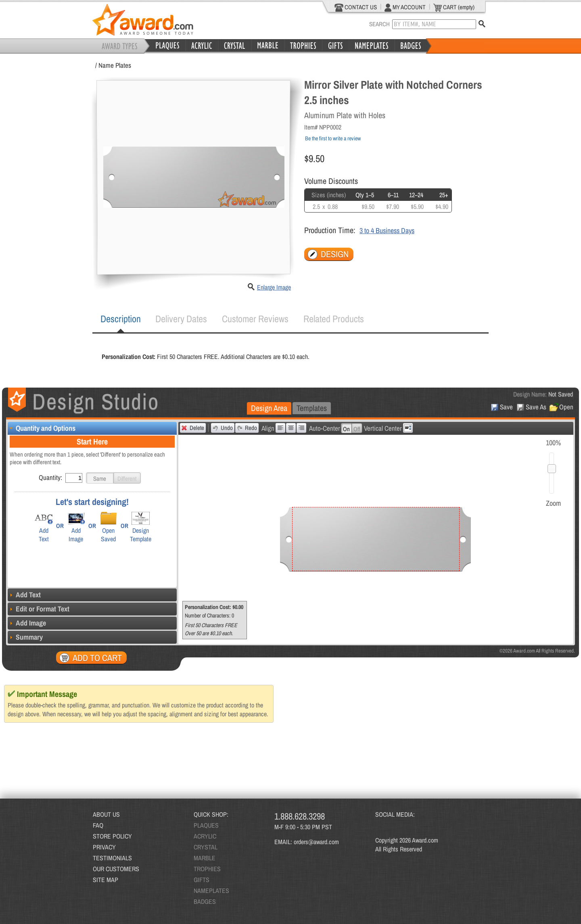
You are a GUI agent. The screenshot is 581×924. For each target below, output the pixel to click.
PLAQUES (206, 825)
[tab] (121, 319)
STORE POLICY (112, 836)
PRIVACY (104, 847)
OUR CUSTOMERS (116, 869)
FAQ (98, 825)
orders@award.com (316, 842)
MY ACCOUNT (405, 7)
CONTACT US (356, 7)
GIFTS (202, 880)
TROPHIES (207, 869)
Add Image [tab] (27, 623)
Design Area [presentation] (269, 408)
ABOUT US (106, 814)
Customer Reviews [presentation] (255, 319)
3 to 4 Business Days (387, 230)
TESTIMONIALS (112, 858)
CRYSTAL (206, 847)
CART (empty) (454, 7)
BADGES (205, 901)
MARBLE (205, 858)
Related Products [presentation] (334, 319)
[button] (100, 478)
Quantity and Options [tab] (42, 428)
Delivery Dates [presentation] (181, 319)
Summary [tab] (25, 637)
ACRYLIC (205, 836)
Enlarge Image (274, 287)
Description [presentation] (121, 319)
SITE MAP (106, 880)
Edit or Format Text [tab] (39, 609)
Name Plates (115, 65)
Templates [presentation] (312, 408)
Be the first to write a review (333, 138)
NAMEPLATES (211, 891)
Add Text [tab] (24, 595)
